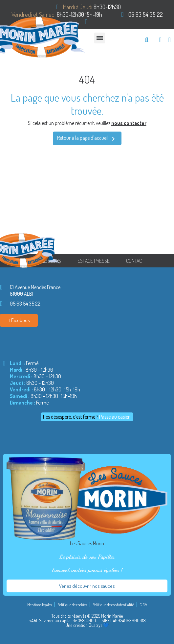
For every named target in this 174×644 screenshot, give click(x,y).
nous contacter (129, 123)
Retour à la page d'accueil (87, 138)
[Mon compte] (170, 40)
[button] (147, 40)
